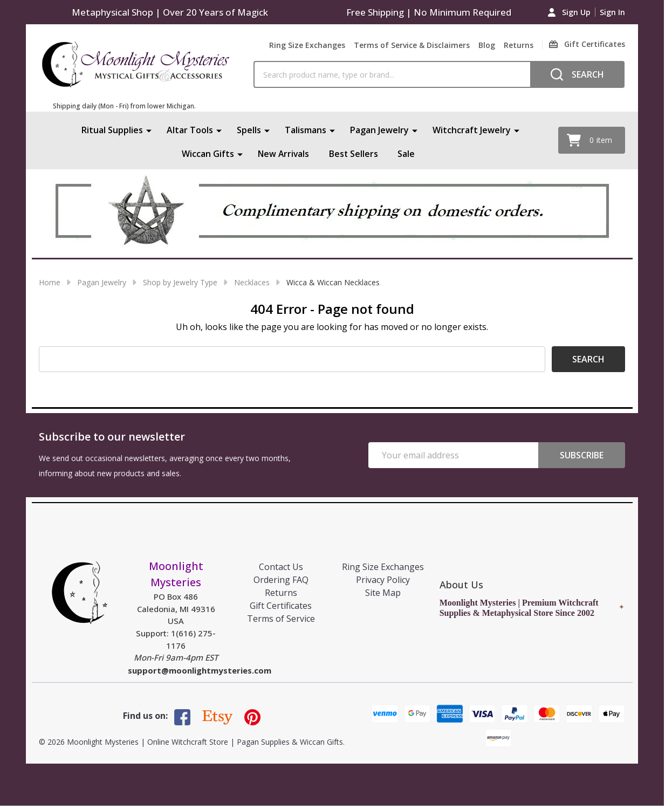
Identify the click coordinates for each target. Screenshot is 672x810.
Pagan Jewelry (379, 130)
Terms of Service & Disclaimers (412, 45)
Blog (487, 45)
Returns (519, 45)
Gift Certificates (281, 606)
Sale (407, 154)
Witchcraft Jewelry (472, 130)
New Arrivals (284, 154)
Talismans (306, 130)
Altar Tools (190, 130)
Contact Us (281, 567)
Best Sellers (354, 154)
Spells (249, 130)
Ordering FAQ (281, 580)
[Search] (577, 74)
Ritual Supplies (112, 130)
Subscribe (582, 455)
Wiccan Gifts (207, 154)
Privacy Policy (383, 580)
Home (50, 282)
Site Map (383, 593)
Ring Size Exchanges (307, 45)
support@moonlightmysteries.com (200, 670)
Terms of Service (281, 619)
